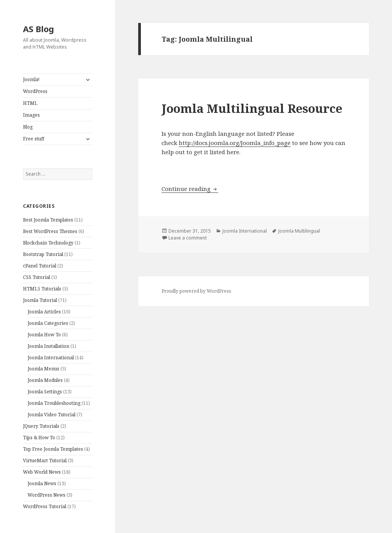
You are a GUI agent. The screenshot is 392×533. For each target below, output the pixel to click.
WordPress (35, 91)
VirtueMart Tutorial (45, 460)
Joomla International (51, 358)
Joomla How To (44, 335)
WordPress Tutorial (45, 506)
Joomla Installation (48, 346)
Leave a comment (188, 238)
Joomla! (31, 79)
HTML (30, 103)
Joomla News (42, 483)
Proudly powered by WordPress (196, 291)
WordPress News (47, 495)
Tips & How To (39, 438)
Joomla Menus (43, 369)
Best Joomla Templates (48, 220)
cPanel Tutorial (40, 266)
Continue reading (190, 189)
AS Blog (38, 29)
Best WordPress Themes (50, 231)
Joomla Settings (45, 392)
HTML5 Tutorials (42, 289)
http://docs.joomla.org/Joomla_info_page (235, 143)
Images (31, 115)
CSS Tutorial (37, 277)
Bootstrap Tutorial (43, 254)
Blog (28, 127)
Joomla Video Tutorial (51, 415)
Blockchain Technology (48, 243)
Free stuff (34, 139)
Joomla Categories (48, 323)
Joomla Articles (44, 312)
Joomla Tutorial (40, 300)
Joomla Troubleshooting (54, 403)
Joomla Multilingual (299, 231)
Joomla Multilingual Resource (252, 108)
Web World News (42, 472)
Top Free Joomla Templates (53, 449)
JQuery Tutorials (41, 426)
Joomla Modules (45, 380)
